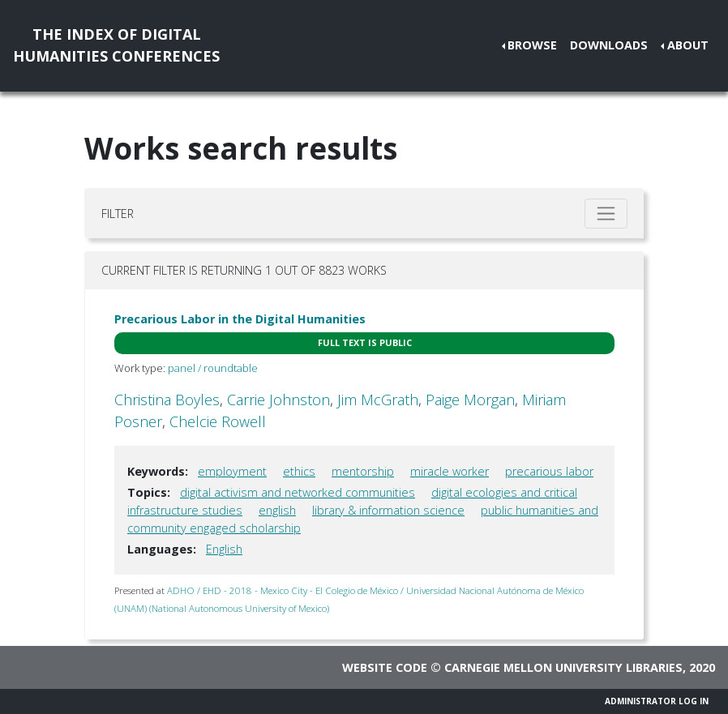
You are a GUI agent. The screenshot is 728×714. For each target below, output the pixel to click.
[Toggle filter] (606, 214)
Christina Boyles (167, 400)
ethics (299, 471)
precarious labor (549, 471)
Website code (385, 667)
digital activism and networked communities (298, 492)
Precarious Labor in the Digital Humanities (240, 319)
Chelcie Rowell (218, 421)
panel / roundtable (213, 368)
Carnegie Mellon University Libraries (563, 667)
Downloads (609, 45)
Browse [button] (532, 45)
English (224, 549)
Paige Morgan (470, 400)
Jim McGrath (378, 400)
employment (232, 471)
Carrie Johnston (278, 400)
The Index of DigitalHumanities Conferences (116, 45)
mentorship (363, 471)
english (277, 510)
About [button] (688, 45)
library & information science (388, 510)
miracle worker (450, 471)
